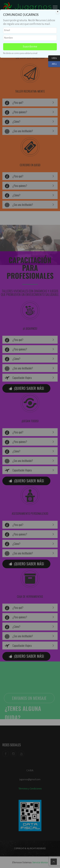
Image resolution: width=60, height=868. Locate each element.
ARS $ (52, 64)
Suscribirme (30, 47)
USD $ (52, 58)
